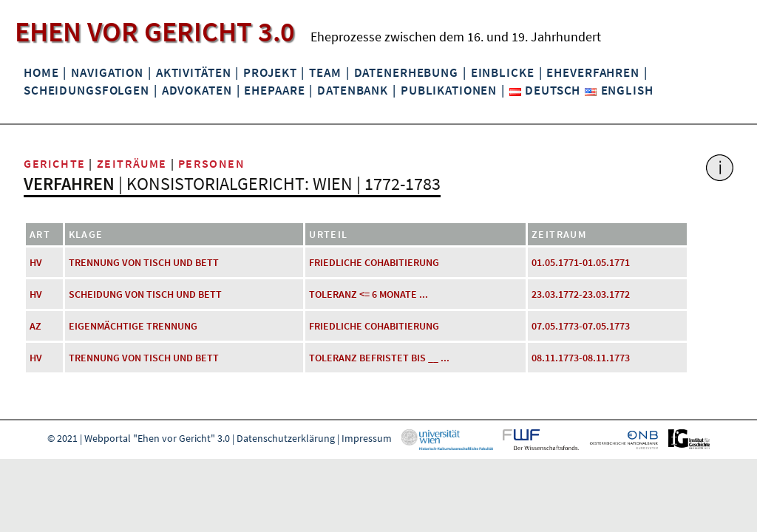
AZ (35, 326)
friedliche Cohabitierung (374, 262)
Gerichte (55, 163)
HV (36, 262)
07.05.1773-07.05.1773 (581, 326)
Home (41, 72)
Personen (212, 163)
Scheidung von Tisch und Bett (145, 294)
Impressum (367, 438)
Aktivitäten (194, 72)
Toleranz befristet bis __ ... (379, 358)
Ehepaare (274, 90)
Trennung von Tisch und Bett (144, 262)
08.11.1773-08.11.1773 (581, 358)
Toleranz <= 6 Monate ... (369, 294)
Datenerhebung (406, 72)
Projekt (270, 72)
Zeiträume (132, 163)
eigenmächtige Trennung (133, 326)
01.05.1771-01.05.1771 (581, 262)
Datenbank (353, 90)
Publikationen (449, 90)
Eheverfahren (593, 72)
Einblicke (503, 72)
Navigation (107, 72)
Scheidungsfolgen (86, 90)
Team (325, 72)
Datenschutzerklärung (286, 438)
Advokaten (197, 90)
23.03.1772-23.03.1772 (581, 294)
